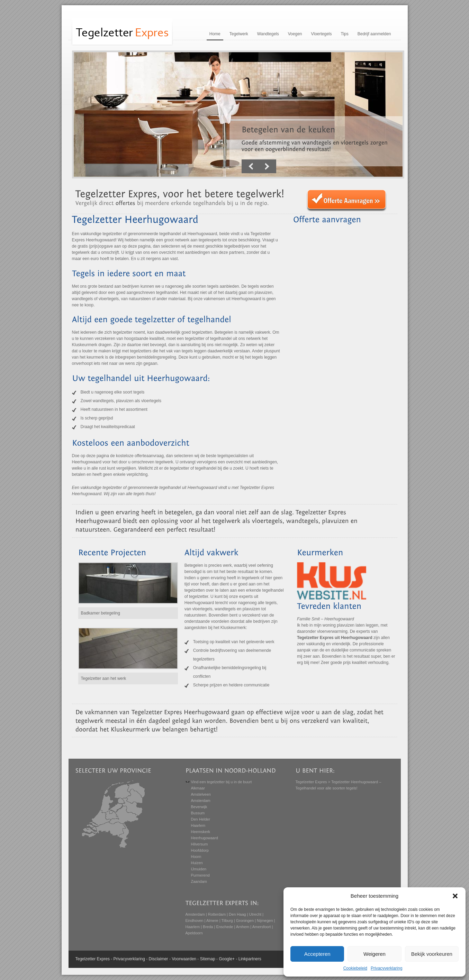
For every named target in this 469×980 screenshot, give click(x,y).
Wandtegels (268, 34)
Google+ (227, 959)
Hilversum (200, 844)
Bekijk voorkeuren (432, 954)
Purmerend (200, 875)
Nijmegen (265, 921)
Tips (345, 34)
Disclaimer (159, 959)
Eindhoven (195, 921)
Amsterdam (201, 801)
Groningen (245, 921)
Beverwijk (199, 807)
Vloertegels (321, 34)
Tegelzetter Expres (311, 782)
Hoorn (196, 857)
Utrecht (255, 914)
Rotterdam (217, 914)
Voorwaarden (184, 959)
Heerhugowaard (205, 838)
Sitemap (208, 959)
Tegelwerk (239, 34)
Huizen (197, 863)
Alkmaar (198, 788)
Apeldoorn (194, 933)
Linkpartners (250, 959)
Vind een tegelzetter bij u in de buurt (222, 782)
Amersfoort (262, 927)
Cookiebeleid (355, 968)
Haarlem (198, 825)
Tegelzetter (86, 959)
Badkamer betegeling (101, 613)
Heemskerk (201, 832)
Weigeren (375, 954)
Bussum (198, 813)
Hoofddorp (200, 850)
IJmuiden (199, 869)
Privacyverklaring (386, 968)
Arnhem (243, 927)
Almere (212, 921)
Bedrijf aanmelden (374, 34)
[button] (455, 896)
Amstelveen (201, 794)
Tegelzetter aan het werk (104, 678)
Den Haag (237, 914)
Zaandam (199, 881)
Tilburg (227, 921)
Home (215, 34)
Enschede (224, 927)
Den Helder (201, 819)
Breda (208, 927)
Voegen (295, 34)
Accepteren (317, 954)
